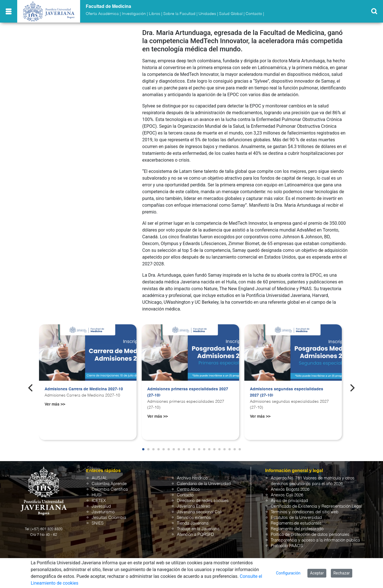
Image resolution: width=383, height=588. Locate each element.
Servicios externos (194, 518)
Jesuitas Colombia (109, 518)
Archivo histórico (192, 478)
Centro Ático (188, 489)
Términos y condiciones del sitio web (305, 512)
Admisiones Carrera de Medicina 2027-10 (84, 389)
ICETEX (99, 501)
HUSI (97, 495)
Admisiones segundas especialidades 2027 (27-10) (287, 392)
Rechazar (342, 573)
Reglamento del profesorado (297, 529)
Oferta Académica (102, 14)
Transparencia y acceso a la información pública (315, 540)
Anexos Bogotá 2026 (290, 489)
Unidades (207, 14)
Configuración (288, 573)
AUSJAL (100, 478)
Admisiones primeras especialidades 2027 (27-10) (188, 392)
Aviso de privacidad (289, 501)
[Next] (352, 388)
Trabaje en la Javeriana (198, 529)
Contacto (254, 14)
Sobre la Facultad (179, 14)
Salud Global (231, 14)
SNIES (98, 523)
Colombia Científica (110, 489)
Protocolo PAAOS (287, 546)
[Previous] (31, 388)
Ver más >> (55, 404)
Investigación (134, 14)
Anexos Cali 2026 (287, 495)
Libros (155, 14)
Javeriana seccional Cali (199, 512)
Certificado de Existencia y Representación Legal (316, 506)
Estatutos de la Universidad (296, 518)
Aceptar (317, 573)
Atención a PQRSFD (195, 535)
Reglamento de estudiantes (296, 523)
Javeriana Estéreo (193, 506)
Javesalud (101, 506)
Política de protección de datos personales (310, 535)
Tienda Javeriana (193, 523)
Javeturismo (103, 512)
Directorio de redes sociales (203, 501)
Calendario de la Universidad (204, 484)
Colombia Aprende (109, 484)
